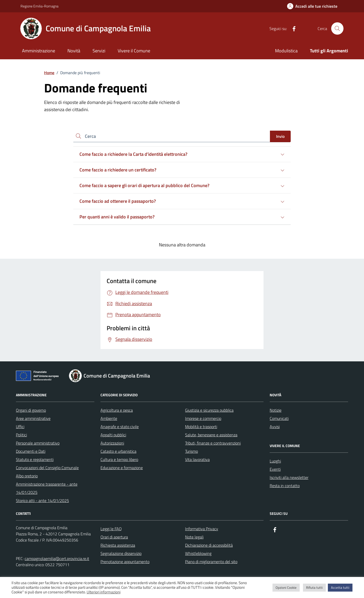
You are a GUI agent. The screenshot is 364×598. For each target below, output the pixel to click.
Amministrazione (39, 51)
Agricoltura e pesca (117, 410)
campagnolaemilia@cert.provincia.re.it (57, 558)
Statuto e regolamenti (35, 459)
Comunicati (279, 418)
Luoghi (275, 461)
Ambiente (109, 418)
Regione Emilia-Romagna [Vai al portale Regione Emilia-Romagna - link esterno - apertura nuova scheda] (39, 6)
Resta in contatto (285, 486)
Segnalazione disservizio (121, 553)
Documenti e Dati (31, 451)
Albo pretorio (27, 476)
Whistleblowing (198, 553)
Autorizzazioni (112, 443)
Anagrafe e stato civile (120, 427)
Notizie (276, 410)
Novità (74, 51)
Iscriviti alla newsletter (289, 477)
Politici (21, 435)
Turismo (191, 451)
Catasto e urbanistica (118, 451)
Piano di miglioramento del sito (211, 562)
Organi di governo (31, 410)
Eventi (275, 469)
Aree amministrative (33, 418)
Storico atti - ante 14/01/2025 (42, 500)
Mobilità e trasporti (201, 427)
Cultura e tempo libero (119, 459)
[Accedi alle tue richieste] (312, 6)
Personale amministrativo (38, 443)
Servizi (99, 51)
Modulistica (286, 51)
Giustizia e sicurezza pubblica (209, 410)
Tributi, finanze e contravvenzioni (213, 443)
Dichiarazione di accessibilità (209, 545)
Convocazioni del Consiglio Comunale (47, 468)
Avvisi (275, 427)
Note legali (194, 537)
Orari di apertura (114, 537)
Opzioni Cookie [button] (286, 587)
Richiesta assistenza (118, 545)
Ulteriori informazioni (104, 592)
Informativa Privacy (202, 529)
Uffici (20, 427)
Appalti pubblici (113, 435)
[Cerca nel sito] (337, 28)
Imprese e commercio (203, 418)
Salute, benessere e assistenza (211, 435)
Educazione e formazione (122, 468)
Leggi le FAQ (111, 529)
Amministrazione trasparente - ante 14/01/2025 (47, 488)
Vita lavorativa (197, 459)
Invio (280, 136)
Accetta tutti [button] (340, 587)
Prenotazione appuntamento (125, 562)
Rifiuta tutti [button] (314, 587)
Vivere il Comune (134, 51)
